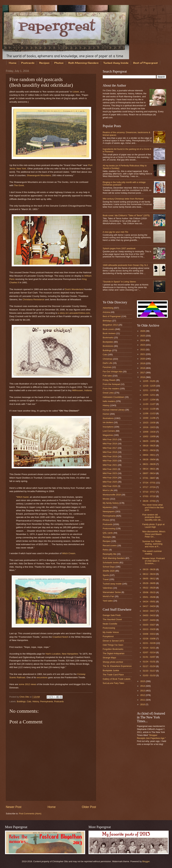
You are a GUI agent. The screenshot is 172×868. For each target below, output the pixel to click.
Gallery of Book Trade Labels (117, 679)
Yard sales (108, 601)
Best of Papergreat (112, 316)
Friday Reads (109, 380)
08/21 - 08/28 (149, 464)
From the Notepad (111, 384)
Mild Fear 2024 (110, 478)
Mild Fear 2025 (110, 482)
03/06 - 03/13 (149, 634)
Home (13, 63)
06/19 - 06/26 (149, 569)
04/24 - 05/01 (149, 602)
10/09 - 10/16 (149, 432)
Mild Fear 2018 (110, 452)
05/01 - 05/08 (149, 597)
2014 (143, 686)
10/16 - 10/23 (149, 427)
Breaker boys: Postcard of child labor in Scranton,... (153, 561)
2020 (143, 359)
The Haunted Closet (112, 619)
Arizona (106, 312)
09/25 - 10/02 (149, 441)
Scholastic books (111, 563)
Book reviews (109, 333)
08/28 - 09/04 (149, 459)
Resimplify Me (109, 554)
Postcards (28, 63)
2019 (143, 363)
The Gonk (19, 185)
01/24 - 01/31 (149, 662)
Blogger (146, 861)
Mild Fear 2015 (110, 439)
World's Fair (108, 596)
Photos (59, 63)
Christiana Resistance (33, 299)
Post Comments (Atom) (30, 814)
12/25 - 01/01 (149, 381)
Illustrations (108, 418)
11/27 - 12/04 (149, 400)
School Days (109, 567)
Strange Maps (109, 658)
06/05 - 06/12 (149, 579)
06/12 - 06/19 (149, 574)
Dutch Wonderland (74, 289)
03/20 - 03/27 (149, 625)
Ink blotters (108, 422)
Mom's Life (108, 490)
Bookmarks (108, 338)
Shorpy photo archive (113, 662)
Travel (106, 579)
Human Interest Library (114, 410)
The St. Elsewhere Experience (117, 666)
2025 (143, 336)
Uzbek (76, 92)
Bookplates (108, 342)
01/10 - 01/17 (149, 671)
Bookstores (108, 346)
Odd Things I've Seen (113, 645)
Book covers (109, 329)
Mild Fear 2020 (110, 461)
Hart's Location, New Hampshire (62, 654)
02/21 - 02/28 (149, 643)
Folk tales (107, 376)
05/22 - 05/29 (149, 588)
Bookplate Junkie (111, 670)
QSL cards (108, 533)
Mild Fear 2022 (110, 469)
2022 (143, 350)
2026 (143, 331)
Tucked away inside (112, 584)
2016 (143, 377)
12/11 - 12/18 (149, 390)
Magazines (108, 435)
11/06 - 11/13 (149, 413)
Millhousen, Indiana (82, 390)
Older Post (89, 807)
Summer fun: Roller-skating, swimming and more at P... (152, 544)
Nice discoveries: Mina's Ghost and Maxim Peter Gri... (154, 534)
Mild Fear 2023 (110, 473)
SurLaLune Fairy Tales (113, 683)
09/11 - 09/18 (149, 450)
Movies (106, 499)
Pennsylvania (47, 701)
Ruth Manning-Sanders (83, 63)
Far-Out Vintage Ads (112, 372)
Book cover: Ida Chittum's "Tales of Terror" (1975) (126, 215)
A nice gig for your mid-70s (115, 232)
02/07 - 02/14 (149, 652)
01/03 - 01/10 (149, 675)
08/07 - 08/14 (149, 473)
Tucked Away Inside (116, 63)
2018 (143, 368)
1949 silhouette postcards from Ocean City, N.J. (125, 265)
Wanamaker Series (112, 592)
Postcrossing (109, 528)
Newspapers (109, 511)
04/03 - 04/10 (149, 615)
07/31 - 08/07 (149, 478)
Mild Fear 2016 (110, 444)
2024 (143, 340)
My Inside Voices (111, 632)
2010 (143, 704)
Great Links (108, 393)
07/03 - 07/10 (149, 496)
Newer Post (14, 807)
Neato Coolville (110, 624)
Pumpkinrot (108, 636)
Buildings (21, 701)
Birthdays (107, 321)
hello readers (109, 401)
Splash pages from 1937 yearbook (119, 248)
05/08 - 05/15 (149, 592)
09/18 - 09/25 (149, 446)
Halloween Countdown (113, 397)
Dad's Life (107, 363)
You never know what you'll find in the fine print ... (153, 507)
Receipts (107, 537)
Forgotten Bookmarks (113, 649)
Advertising (108, 308)
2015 (143, 681)
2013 (143, 691)
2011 (143, 700)
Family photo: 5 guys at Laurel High (153, 526)
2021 (143, 354)
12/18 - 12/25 (149, 386)
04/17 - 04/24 (149, 606)
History (36, 701)
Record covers (110, 546)
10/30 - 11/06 (149, 418)
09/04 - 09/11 (149, 455)
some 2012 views (27, 684)
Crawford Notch (60, 637)
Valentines (108, 588)
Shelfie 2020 (109, 571)
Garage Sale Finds (112, 615)
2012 (143, 695)
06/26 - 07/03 (149, 501)
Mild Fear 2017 (110, 448)
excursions (42, 677)
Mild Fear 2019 (110, 456)
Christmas (108, 359)
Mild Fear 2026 (110, 486)
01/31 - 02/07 (149, 657)
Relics (106, 550)
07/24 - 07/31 (149, 483)
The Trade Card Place (113, 675)
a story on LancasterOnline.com (74, 313)
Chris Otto (25, 697)
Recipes (44, 63)
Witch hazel (23, 497)
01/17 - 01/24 (149, 666)
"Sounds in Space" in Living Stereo (119, 282)
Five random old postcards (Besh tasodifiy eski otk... (152, 517)
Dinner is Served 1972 (113, 641)
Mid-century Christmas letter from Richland (123, 199)
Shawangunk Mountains (39, 175)
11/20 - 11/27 (149, 404)
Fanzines (107, 367)
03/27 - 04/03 (149, 620)
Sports (106, 575)
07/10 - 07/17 (149, 492)
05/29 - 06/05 (149, 583)
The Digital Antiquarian (114, 653)
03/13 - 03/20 (149, 629)
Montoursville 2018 (112, 495)
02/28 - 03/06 (149, 639)
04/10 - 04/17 (149, 611)
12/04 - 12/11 (149, 395)
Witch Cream (69, 553)
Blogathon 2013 (110, 325)
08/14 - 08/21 (149, 469)
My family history (111, 503)
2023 (143, 345)
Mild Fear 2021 (110, 465)
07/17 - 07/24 (149, 487)
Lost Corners (109, 431)
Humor (106, 414)
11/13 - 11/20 (149, 409)
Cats (29, 701)
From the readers (111, 389)
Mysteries (107, 507)
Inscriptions (108, 427)
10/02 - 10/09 (149, 436)
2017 (143, 373)
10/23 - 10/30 (149, 423)
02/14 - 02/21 (149, 648)
